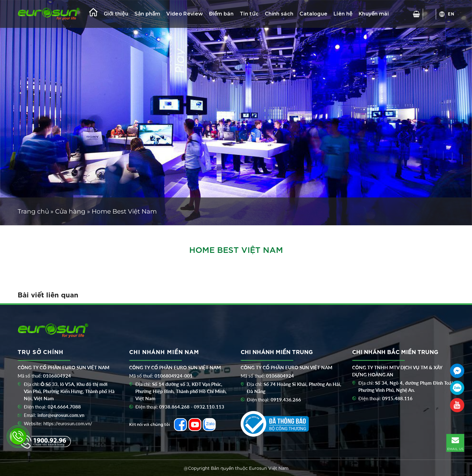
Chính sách (279, 14)
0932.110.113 (209, 407)
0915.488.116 (397, 398)
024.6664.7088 (64, 407)
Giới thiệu (116, 14)
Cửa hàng (70, 211)
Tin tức (249, 14)
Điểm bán (221, 14)
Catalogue (313, 14)
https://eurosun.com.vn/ (68, 423)
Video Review (185, 14)
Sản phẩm (147, 14)
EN (451, 14)
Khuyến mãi (374, 14)
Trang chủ (33, 211)
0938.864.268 (174, 407)
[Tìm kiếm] (430, 14)
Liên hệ (343, 14)
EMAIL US (455, 443)
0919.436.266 (286, 400)
